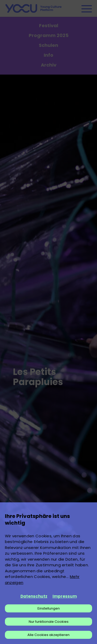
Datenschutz (34, 596)
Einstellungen (49, 608)
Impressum (65, 596)
